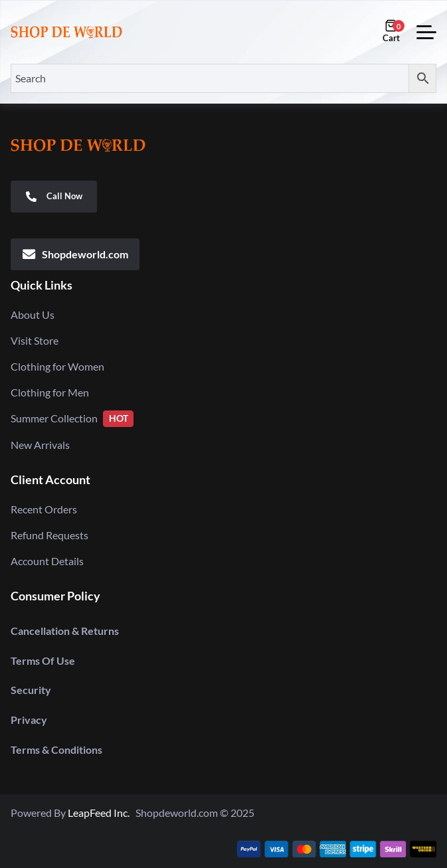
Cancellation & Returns (65, 631)
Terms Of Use (43, 660)
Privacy (29, 720)
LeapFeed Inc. (102, 813)
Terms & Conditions (56, 749)
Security (31, 690)
